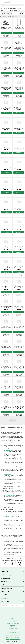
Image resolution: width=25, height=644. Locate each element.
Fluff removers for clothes (9, 540)
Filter (21, 13)
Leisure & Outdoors (6, 595)
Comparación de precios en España (13, 636)
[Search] (2, 5)
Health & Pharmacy (6, 588)
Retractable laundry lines (9, 495)
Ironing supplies (7, 474)
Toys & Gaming (5, 601)
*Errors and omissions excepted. (12, 641)
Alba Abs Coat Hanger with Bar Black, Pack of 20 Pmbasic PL (6, 28)
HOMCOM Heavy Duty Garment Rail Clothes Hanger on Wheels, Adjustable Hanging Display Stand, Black (19, 28)
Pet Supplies (4, 598)
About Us (13, 625)
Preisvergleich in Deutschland (13, 639)
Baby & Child (4, 572)
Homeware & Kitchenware (10, 8)
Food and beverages (7, 575)
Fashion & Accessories (7, 585)
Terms (12, 618)
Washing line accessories (9, 516)
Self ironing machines (9, 450)
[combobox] (14, 5)
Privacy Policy (13, 620)
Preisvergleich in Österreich (13, 637)
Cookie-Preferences (13, 628)
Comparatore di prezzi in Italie (12, 632)
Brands (9, 13)
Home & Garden (5, 591)
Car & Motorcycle (6, 578)
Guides (13, 627)
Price (4, 13)
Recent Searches (13, 622)
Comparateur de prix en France (13, 634)
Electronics (4, 582)
